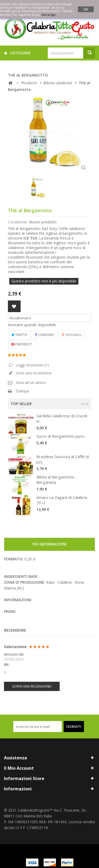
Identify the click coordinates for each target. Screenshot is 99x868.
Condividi (44, 335)
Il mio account (19, 768)
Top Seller (21, 404)
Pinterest (22, 344)
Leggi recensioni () (32, 365)
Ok (86, 9)
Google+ (72, 335)
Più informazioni (49, 544)
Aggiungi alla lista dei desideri (14, 306)
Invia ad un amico (31, 382)
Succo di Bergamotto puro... (61, 436)
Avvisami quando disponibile (32, 325)
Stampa (22, 391)
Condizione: (18, 222)
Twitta (19, 335)
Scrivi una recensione (33, 373)
